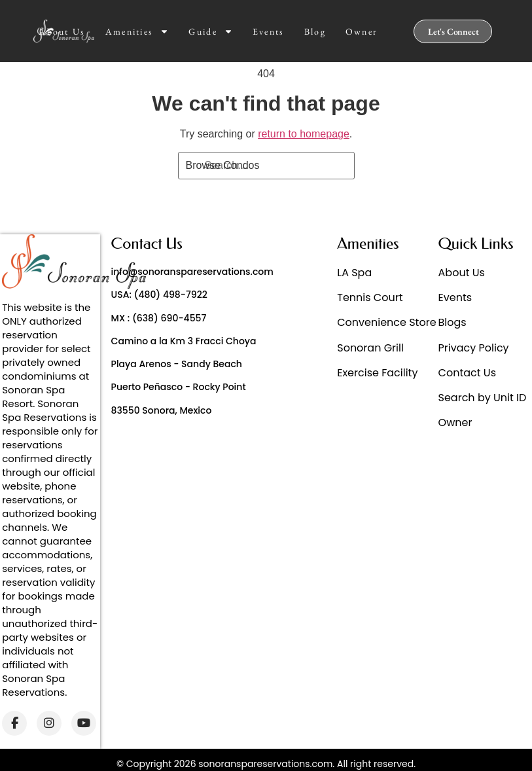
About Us (62, 31)
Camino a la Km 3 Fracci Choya (184, 341)
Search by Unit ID (483, 398)
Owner (362, 31)
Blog (315, 31)
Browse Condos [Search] (223, 165)
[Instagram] (49, 723)
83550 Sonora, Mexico (162, 410)
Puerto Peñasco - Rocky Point (179, 387)
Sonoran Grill (370, 348)
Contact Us (467, 373)
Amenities (137, 31)
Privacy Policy (474, 348)
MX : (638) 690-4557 (159, 318)
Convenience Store (386, 322)
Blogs (452, 322)
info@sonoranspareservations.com (192, 272)
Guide (211, 31)
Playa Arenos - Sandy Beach (177, 364)
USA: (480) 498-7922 (159, 295)
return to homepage (304, 134)
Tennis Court (370, 297)
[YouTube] (84, 723)
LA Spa (354, 273)
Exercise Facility (377, 373)
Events (269, 31)
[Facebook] (14, 723)
